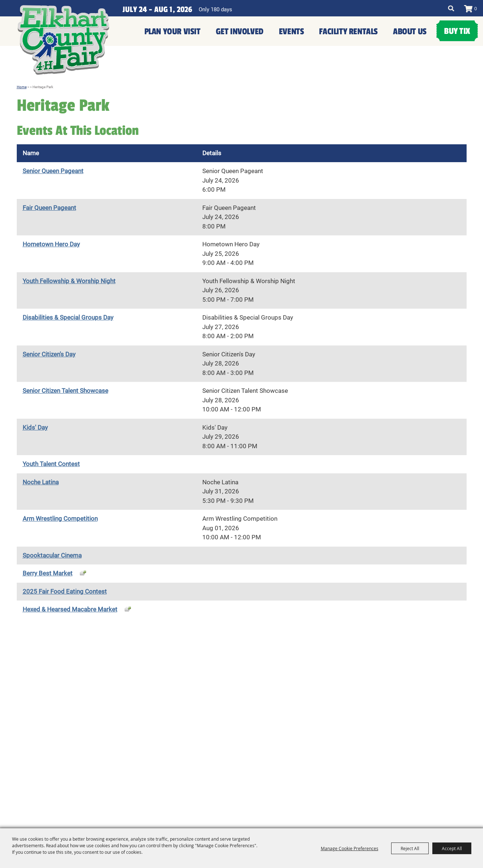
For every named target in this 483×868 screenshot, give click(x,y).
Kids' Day (35, 427)
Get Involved (240, 32)
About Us (410, 32)
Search (451, 8)
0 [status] (476, 8)
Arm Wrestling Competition (60, 519)
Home (22, 87)
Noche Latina (41, 482)
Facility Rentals (348, 32)
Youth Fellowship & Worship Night (69, 281)
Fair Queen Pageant (49, 208)
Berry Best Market (48, 573)
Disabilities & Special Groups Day (68, 317)
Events (291, 32)
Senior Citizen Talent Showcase (65, 391)
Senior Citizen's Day (49, 354)
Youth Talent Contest (51, 464)
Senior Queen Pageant (53, 171)
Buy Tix (457, 31)
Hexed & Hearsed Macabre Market (70, 609)
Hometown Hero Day (51, 244)
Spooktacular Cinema (52, 555)
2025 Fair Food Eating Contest (65, 591)
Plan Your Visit (172, 32)
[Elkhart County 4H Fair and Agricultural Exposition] (63, 40)
